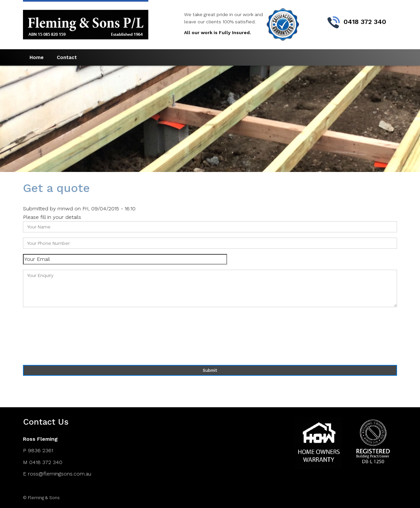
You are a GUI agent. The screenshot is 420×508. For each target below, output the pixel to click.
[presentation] (50, 336)
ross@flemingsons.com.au (60, 474)
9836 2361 (41, 450)
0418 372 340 (46, 462)
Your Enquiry (210, 288)
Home (37, 57)
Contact (67, 57)
